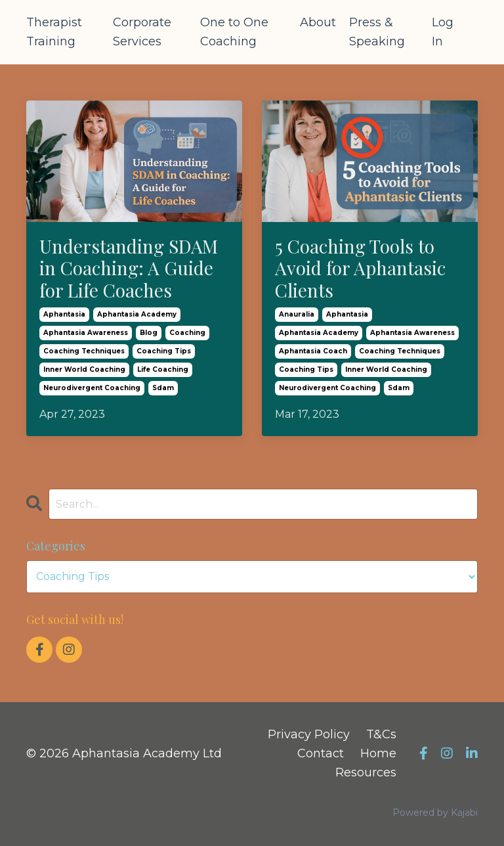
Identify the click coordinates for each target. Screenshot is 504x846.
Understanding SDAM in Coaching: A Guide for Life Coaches (129, 268)
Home (378, 753)
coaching (187, 333)
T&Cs (381, 734)
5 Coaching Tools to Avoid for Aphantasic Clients (360, 268)
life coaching (163, 369)
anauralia (297, 314)
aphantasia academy (137, 314)
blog (149, 333)
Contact (321, 753)
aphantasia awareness (86, 333)
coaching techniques (84, 351)
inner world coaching (84, 369)
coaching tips (164, 351)
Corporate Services (142, 32)
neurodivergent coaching (92, 388)
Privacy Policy (309, 734)
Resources (366, 772)
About (318, 22)
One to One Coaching (234, 32)
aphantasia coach (313, 351)
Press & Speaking (377, 32)
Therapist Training (54, 32)
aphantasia (64, 314)
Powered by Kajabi (435, 813)
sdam (163, 388)
